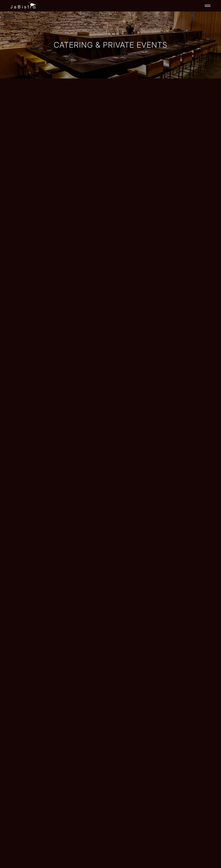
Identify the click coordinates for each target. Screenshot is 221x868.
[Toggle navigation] (208, 6)
